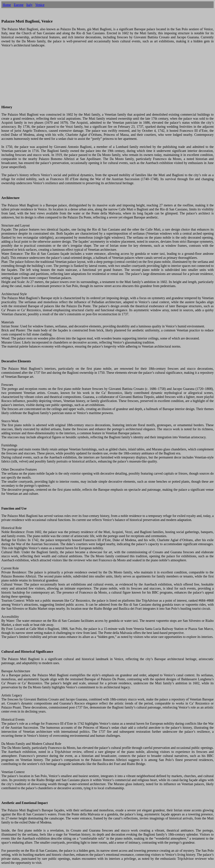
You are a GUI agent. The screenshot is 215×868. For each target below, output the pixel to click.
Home (7, 5)
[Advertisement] (102, 78)
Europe (19, 5)
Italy (29, 5)
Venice (40, 5)
